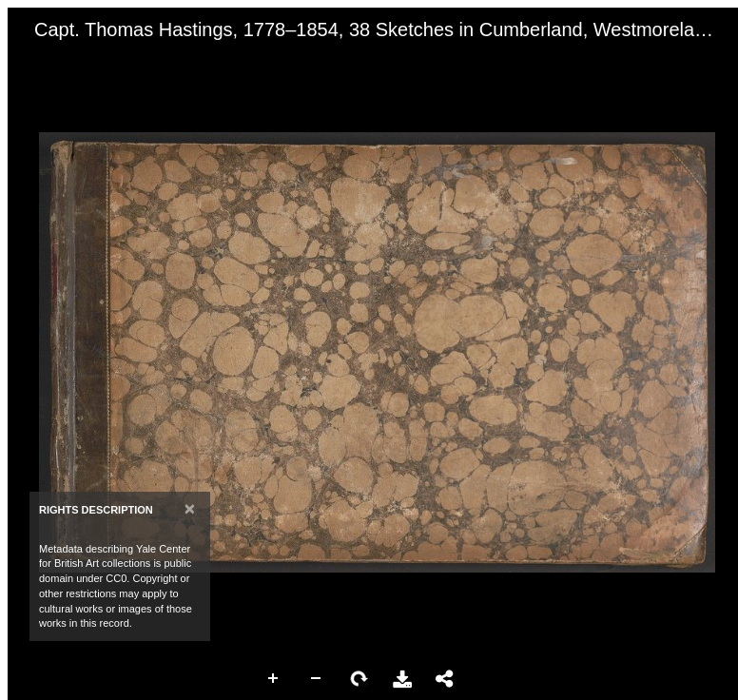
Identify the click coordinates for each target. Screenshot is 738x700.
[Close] (190, 508)
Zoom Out (317, 679)
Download (402, 679)
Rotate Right (359, 679)
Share (445, 679)
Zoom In (274, 679)
